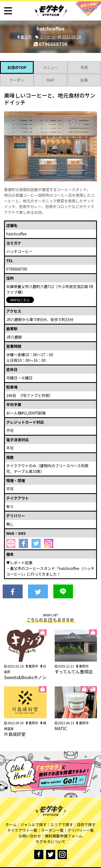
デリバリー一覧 (81, 830)
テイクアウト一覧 (22, 830)
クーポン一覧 (52, 830)
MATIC (61, 728)
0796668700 (50, 44)
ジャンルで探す (34, 824)
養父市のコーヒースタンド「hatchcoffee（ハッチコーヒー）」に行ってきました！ (50, 571)
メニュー (50, 67)
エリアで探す (62, 824)
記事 (84, 80)
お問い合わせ (30, 836)
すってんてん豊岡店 (74, 672)
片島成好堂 (15, 734)
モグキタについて (51, 842)
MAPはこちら (20, 300)
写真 (84, 67)
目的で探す (86, 824)
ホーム (11, 824)
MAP (50, 80)
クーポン (17, 80)
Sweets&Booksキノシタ (25, 680)
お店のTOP (17, 67)
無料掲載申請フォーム (64, 836)
